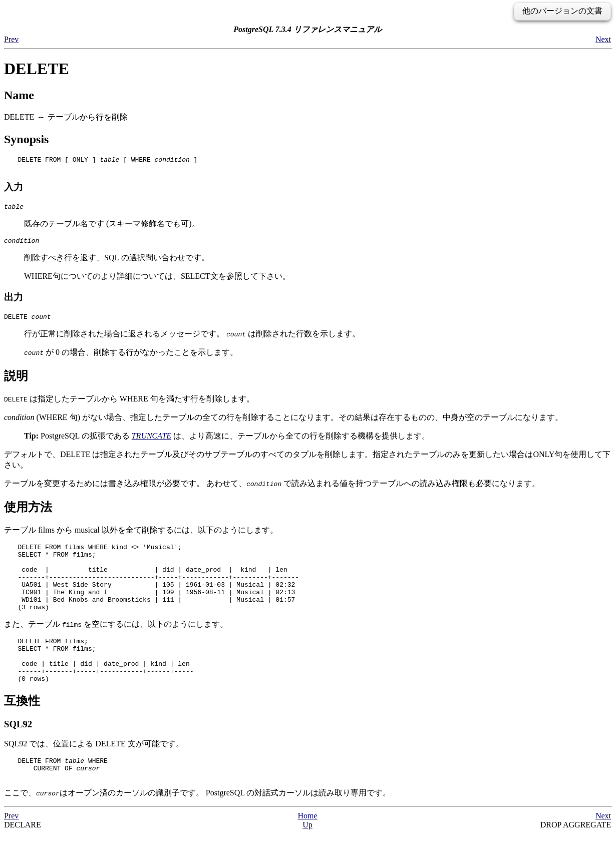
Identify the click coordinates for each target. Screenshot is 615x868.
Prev (11, 39)
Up (307, 859)
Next (603, 39)
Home (307, 850)
